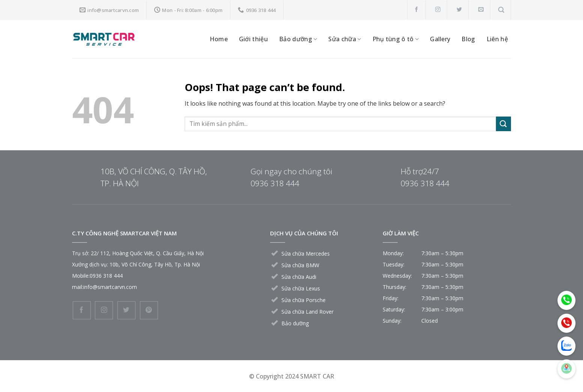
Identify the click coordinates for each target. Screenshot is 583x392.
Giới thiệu (253, 39)
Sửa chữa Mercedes (306, 254)
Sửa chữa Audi (299, 277)
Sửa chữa (345, 39)
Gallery (440, 39)
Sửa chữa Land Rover (307, 312)
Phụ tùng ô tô (396, 39)
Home (219, 39)
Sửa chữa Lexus (301, 288)
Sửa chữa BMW (300, 265)
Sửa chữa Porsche (304, 300)
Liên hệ (497, 39)
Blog (468, 39)
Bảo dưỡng (298, 39)
